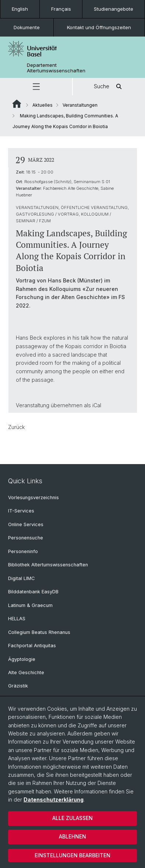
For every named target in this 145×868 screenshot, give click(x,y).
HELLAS (17, 619)
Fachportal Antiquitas (32, 646)
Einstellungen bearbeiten (72, 855)
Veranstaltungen (80, 105)
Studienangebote (114, 9)
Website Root (17, 104)
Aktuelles (43, 105)
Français (61, 9)
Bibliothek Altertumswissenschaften (48, 565)
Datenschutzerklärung (54, 800)
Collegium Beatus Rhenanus (39, 632)
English (20, 9)
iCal (97, 405)
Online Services (26, 524)
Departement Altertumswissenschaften (56, 68)
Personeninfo (23, 551)
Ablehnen (72, 836)
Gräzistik (18, 686)
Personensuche (26, 538)
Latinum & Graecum (30, 605)
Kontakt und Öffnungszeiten (99, 27)
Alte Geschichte (26, 673)
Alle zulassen (72, 818)
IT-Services (21, 511)
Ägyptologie (22, 659)
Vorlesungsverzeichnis (33, 498)
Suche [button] (109, 87)
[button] (36, 87)
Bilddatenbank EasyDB (33, 592)
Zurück (16, 427)
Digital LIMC (21, 578)
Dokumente (27, 27)
